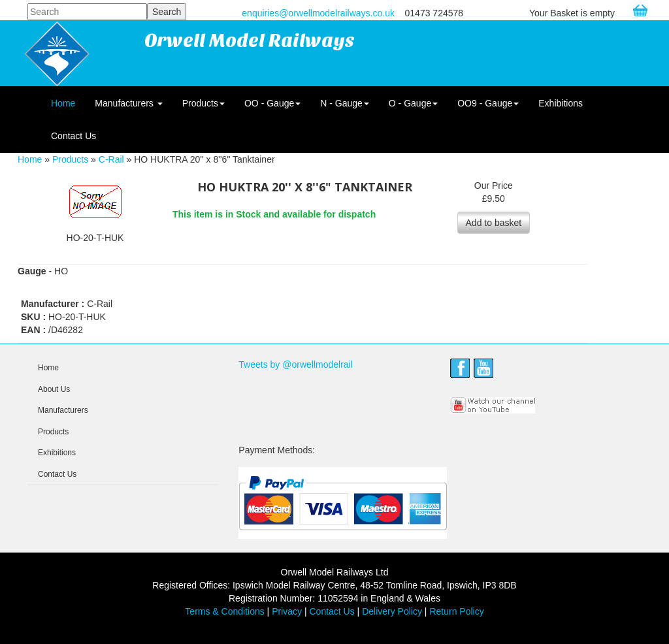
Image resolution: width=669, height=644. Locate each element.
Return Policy (456, 611)
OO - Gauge (272, 103)
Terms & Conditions (224, 611)
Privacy (287, 611)
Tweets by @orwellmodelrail (296, 364)
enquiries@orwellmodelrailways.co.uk (318, 13)
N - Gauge (345, 103)
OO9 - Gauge (488, 103)
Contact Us (73, 136)
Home (63, 103)
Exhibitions (561, 103)
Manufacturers (128, 103)
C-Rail (111, 159)
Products (204, 103)
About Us (54, 389)
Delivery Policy (392, 611)
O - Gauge (413, 103)
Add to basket (494, 223)
